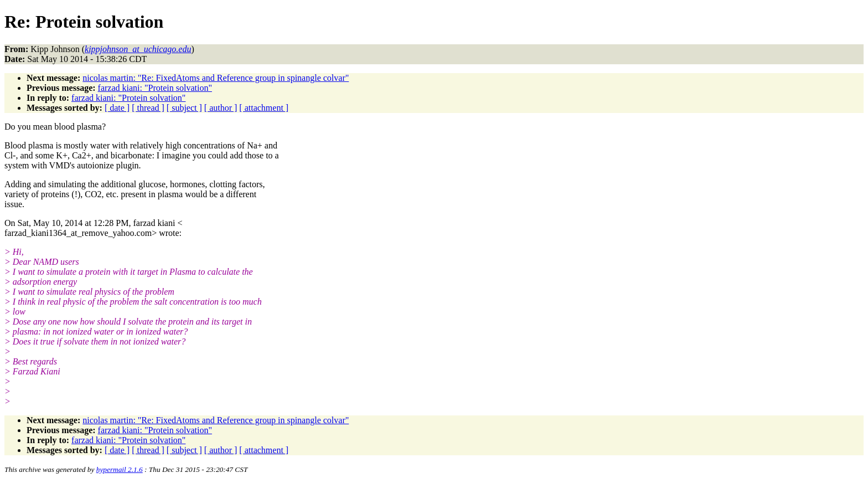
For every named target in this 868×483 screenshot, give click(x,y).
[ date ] (117, 108)
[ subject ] (184, 108)
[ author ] (221, 108)
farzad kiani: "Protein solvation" (155, 88)
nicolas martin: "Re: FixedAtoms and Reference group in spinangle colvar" (216, 78)
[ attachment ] (264, 108)
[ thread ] (148, 108)
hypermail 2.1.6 (120, 469)
